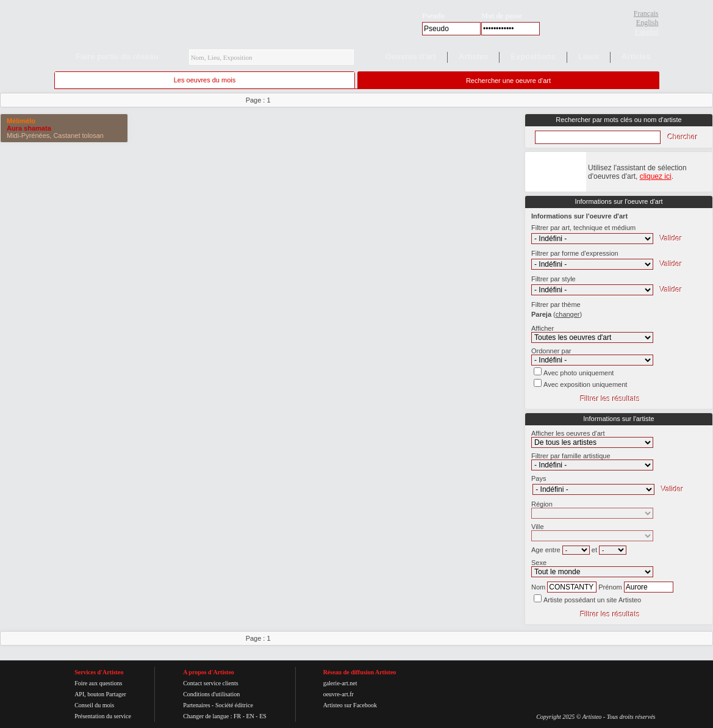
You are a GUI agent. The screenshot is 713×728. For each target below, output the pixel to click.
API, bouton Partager (100, 694)
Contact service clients (211, 683)
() (568, 314)
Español (647, 32)
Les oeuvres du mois (205, 80)
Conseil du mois (94, 705)
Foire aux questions (98, 683)
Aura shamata (29, 128)
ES (263, 716)
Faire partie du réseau (117, 56)
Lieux (589, 56)
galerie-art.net (340, 683)
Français (646, 13)
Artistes (473, 56)
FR (237, 716)
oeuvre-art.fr (339, 694)
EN (250, 716)
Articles (636, 56)
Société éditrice (234, 705)
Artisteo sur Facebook (350, 705)
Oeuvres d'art (411, 56)
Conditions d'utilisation (211, 694)
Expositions (533, 56)
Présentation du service (103, 716)
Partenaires (196, 705)
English (647, 23)
